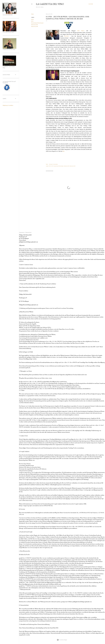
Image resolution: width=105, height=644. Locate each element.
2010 (32, 21)
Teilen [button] (32, 14)
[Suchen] (91, 4)
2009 (32, 19)
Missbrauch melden (8, 105)
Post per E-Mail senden (53, 164)
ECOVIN (67, 36)
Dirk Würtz (81, 31)
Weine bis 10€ (34, 25)
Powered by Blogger (62, 640)
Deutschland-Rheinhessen (37, 23)
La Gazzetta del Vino (50, 4)
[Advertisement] (69, 216)
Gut (63, 151)
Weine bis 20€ (35, 26)
